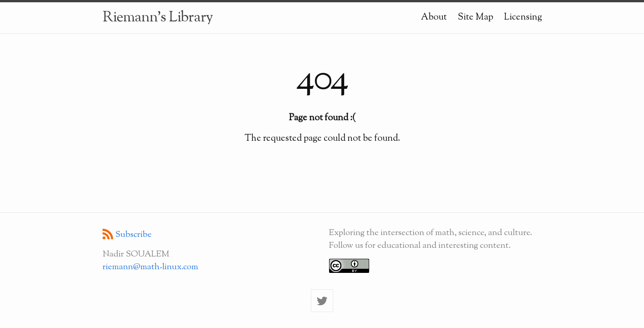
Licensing (523, 17)
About (434, 17)
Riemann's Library (158, 18)
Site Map (475, 17)
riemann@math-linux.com (150, 267)
